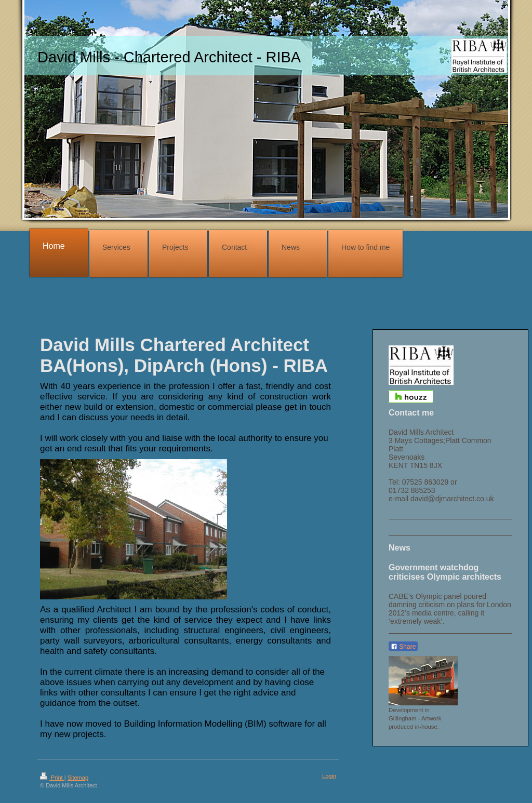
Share (403, 647)
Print (52, 778)
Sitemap (78, 778)
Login (329, 776)
